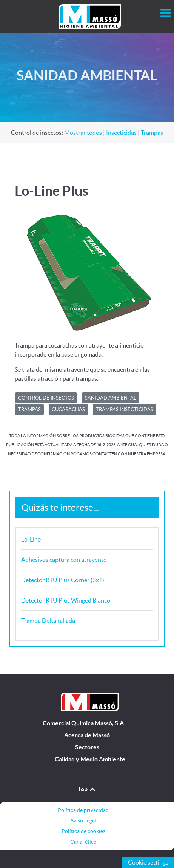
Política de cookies (83, 831)
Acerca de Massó (87, 735)
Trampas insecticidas (125, 410)
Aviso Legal (83, 821)
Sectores (87, 747)
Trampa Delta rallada (48, 621)
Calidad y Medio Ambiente (90, 759)
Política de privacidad (83, 810)
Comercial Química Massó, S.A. (84, 723)
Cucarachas (68, 410)
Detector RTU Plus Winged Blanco (66, 600)
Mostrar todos (83, 133)
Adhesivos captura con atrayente (64, 560)
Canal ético (83, 842)
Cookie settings (148, 862)
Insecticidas (121, 133)
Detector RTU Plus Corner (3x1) (63, 580)
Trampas (152, 133)
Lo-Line (31, 539)
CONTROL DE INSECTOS (46, 398)
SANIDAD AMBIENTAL (111, 398)
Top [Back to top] (87, 789)
